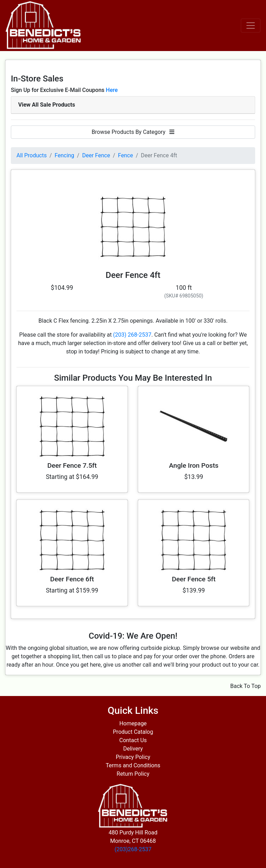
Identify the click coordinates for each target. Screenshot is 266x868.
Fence (125, 155)
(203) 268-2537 (132, 335)
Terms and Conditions (133, 765)
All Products (31, 155)
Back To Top (246, 686)
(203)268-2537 (133, 849)
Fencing (64, 155)
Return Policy (133, 774)
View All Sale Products (47, 105)
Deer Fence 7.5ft (72, 465)
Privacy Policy (133, 757)
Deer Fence (96, 155)
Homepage (133, 723)
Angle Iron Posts (194, 465)
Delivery (133, 749)
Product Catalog (133, 732)
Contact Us (133, 740)
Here (112, 90)
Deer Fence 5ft (194, 579)
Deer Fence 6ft (72, 579)
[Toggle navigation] (251, 26)
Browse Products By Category (133, 132)
